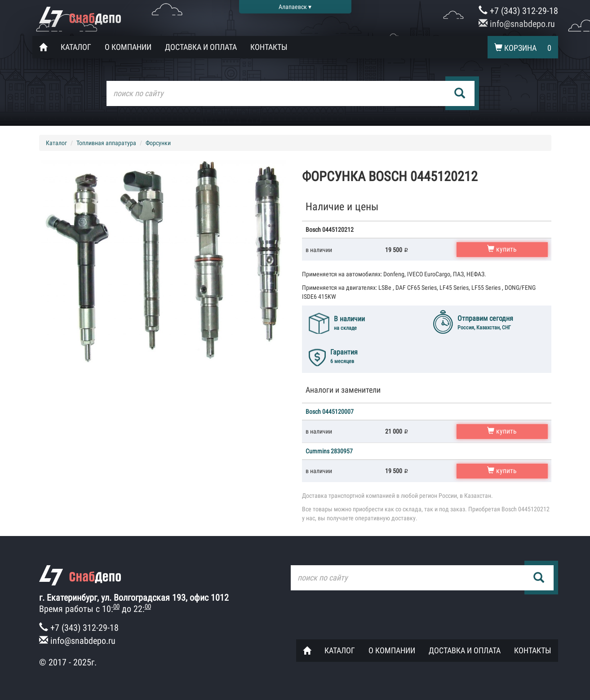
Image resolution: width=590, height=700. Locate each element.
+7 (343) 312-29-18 (518, 11)
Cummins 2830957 (329, 451)
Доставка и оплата (201, 47)
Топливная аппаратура (106, 143)
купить (502, 249)
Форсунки (158, 143)
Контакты (269, 47)
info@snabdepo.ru (517, 24)
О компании (128, 47)
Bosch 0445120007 (330, 412)
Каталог (76, 47)
